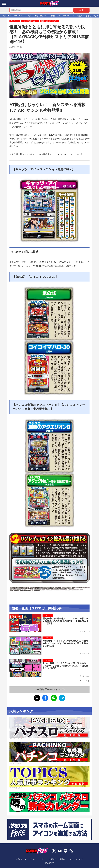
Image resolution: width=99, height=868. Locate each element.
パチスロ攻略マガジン (30, 21)
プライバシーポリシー (38, 859)
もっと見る (85, 681)
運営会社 (63, 859)
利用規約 (53, 859)
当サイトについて (76, 859)
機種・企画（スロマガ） (49, 21)
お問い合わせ (21, 859)
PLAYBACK (15, 21)
